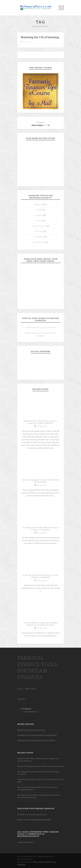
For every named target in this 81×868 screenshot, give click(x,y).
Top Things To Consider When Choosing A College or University (41, 529)
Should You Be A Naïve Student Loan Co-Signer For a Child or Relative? (41, 422)
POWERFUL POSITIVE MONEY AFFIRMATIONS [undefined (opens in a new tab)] (37, 735)
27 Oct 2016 (27, 42)
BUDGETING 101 (31, 712)
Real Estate (39, 231)
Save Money (39, 237)
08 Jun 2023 (42, 533)
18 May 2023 (42, 581)
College (39, 210)
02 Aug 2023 (42, 426)
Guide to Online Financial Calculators (41, 327)
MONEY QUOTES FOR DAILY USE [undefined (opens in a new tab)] (31, 730)
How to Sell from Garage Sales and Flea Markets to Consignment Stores (41, 624)
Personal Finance (39, 226)
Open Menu (61, 8)
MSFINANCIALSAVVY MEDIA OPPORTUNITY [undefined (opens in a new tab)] (36, 741)
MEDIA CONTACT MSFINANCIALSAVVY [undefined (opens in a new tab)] (34, 820)
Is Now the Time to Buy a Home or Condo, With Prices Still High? (40, 576)
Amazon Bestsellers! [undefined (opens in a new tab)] (25, 842)
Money (39, 221)
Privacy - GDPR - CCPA (27, 689)
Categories (40, 122)
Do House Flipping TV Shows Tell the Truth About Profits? (40, 481)
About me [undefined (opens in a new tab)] (21, 699)
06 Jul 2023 (42, 485)
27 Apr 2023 (42, 628)
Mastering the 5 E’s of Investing (40, 37)
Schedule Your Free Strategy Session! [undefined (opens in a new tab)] (32, 815)
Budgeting (39, 204)
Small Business (39, 242)
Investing (39, 215)
